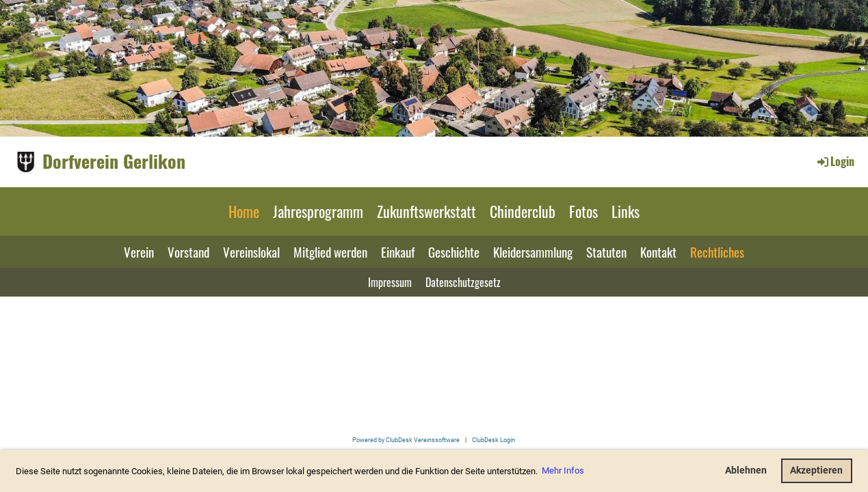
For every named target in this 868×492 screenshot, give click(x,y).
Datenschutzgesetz (463, 282)
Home (244, 211)
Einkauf (398, 251)
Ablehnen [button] (746, 470)
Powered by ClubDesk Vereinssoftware (406, 440)
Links (626, 211)
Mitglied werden (330, 251)
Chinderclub (523, 211)
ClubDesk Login (494, 440)
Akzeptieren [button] (816, 470)
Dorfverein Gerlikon (114, 161)
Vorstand (188, 251)
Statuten (606, 251)
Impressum (390, 282)
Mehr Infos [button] (563, 470)
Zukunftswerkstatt (426, 211)
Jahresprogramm (318, 211)
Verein (139, 251)
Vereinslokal (251, 251)
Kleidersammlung (533, 251)
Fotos (583, 211)
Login (835, 161)
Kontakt (658, 251)
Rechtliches (717, 251)
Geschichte (454, 251)
